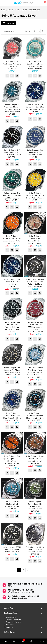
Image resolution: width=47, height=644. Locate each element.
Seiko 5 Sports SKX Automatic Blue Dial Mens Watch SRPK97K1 (12, 283)
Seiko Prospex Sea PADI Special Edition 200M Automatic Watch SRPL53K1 (12, 197)
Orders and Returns (13, 622)
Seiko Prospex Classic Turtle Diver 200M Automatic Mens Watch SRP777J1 (35, 283)
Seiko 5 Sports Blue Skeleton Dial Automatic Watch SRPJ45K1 (12, 505)
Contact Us (10, 624)
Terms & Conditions (14, 620)
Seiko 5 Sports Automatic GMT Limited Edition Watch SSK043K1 (35, 240)
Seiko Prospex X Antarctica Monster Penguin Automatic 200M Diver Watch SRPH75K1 (12, 109)
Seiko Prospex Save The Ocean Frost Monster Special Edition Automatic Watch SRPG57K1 (35, 372)
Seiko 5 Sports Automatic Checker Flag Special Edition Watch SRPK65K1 (12, 417)
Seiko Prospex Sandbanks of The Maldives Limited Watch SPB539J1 (35, 65)
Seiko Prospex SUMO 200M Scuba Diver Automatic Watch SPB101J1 (35, 551)
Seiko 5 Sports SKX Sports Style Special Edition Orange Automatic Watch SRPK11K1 (12, 461)
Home (3, 10)
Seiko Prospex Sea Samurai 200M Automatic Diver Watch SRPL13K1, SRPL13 (12, 327)
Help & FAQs (11, 617)
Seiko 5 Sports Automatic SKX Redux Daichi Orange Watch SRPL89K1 (12, 240)
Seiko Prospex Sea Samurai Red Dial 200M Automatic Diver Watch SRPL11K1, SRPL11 (35, 327)
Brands (10, 10)
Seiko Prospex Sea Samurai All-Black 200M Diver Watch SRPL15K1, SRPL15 (12, 371)
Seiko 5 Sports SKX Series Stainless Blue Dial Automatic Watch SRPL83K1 (35, 108)
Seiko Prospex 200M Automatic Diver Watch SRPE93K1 (12, 550)
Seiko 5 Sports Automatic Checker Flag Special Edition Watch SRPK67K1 (35, 417)
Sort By (28, 31)
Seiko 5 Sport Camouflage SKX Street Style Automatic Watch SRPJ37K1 (35, 506)
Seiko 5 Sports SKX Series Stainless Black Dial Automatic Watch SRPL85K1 (12, 154)
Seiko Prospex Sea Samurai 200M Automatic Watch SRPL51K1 (35, 154)
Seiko (17, 10)
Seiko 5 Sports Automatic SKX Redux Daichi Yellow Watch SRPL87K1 (35, 197)
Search (39, 3)
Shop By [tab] (10, 23)
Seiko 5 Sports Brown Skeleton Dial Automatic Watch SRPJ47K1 (35, 460)
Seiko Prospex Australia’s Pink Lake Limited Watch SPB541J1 (12, 65)
